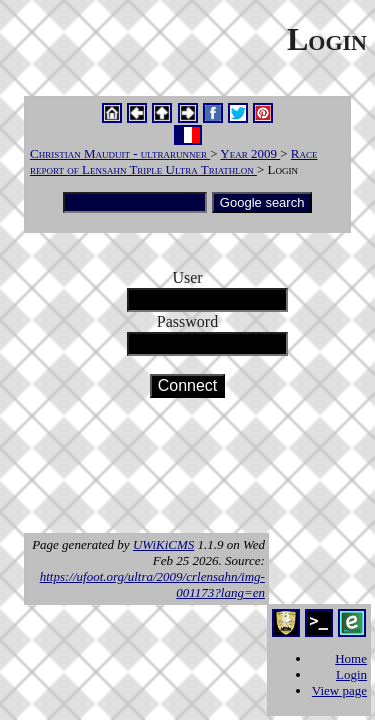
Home (351, 658)
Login (351, 674)
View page (339, 690)
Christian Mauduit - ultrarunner (120, 153)
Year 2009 (250, 153)
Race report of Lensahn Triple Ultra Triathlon (174, 161)
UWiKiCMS (163, 544)
